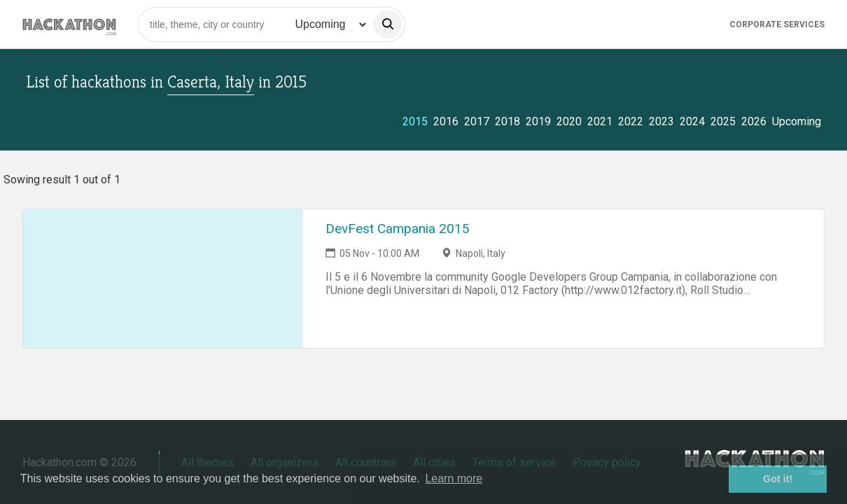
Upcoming (797, 121)
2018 (507, 121)
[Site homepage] (69, 24)
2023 (661, 121)
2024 (692, 121)
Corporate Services (777, 24)
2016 (446, 121)
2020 (569, 121)
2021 (600, 121)
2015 (415, 121)
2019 (538, 121)
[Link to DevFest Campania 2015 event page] (163, 279)
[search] (388, 24)
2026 (754, 121)
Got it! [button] (778, 479)
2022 (631, 121)
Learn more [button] (454, 478)
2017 (477, 121)
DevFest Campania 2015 (398, 229)
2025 (723, 121)
